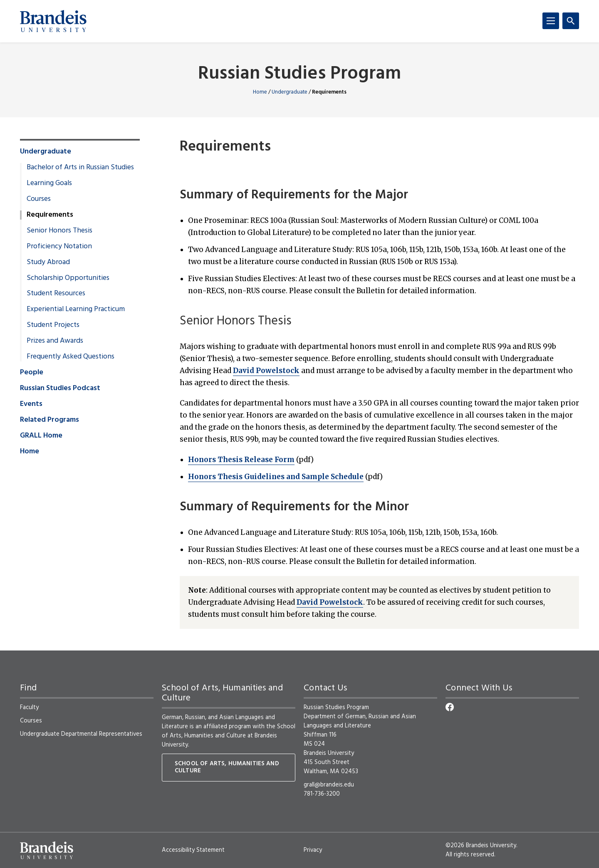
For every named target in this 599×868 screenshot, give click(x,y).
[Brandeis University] (53, 21)
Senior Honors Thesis (59, 231)
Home (260, 92)
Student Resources (56, 294)
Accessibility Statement (193, 850)
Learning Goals (49, 183)
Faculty (29, 707)
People (32, 373)
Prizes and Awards (55, 341)
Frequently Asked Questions (71, 357)
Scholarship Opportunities (68, 278)
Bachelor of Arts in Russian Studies (80, 168)
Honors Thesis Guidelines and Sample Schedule (276, 477)
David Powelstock (266, 371)
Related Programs (50, 420)
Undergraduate (290, 92)
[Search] (571, 21)
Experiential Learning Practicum (76, 309)
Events (31, 404)
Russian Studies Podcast (60, 388)
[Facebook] (450, 707)
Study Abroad (48, 262)
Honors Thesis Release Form (241, 460)
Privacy (313, 850)
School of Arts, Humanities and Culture (227, 767)
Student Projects (53, 325)
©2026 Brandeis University (481, 846)
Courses (39, 199)
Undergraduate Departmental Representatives (81, 734)
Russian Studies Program (299, 74)
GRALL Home (41, 436)
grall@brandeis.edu (329, 785)
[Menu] (551, 21)
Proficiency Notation (59, 247)
